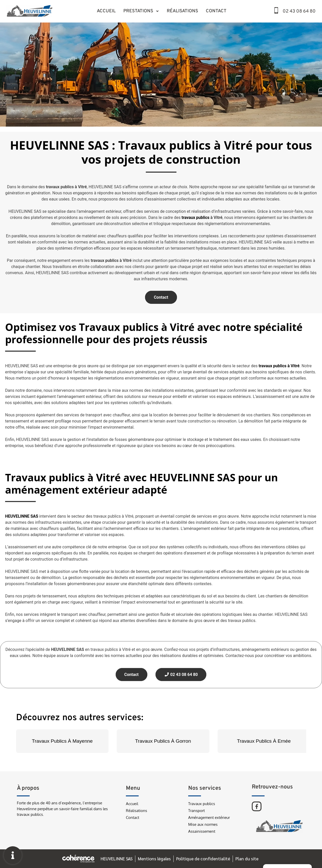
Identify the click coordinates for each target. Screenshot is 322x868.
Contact (216, 11)
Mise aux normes (203, 824)
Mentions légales (154, 859)
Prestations (141, 11)
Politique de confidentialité (203, 859)
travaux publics (195, 218)
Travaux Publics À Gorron (163, 741)
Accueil (106, 11)
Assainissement (202, 831)
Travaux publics (202, 804)
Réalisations (182, 11)
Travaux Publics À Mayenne (62, 741)
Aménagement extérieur (209, 817)
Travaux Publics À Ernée (264, 741)
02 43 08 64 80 (299, 11)
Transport (196, 811)
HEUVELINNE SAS (116, 859)
